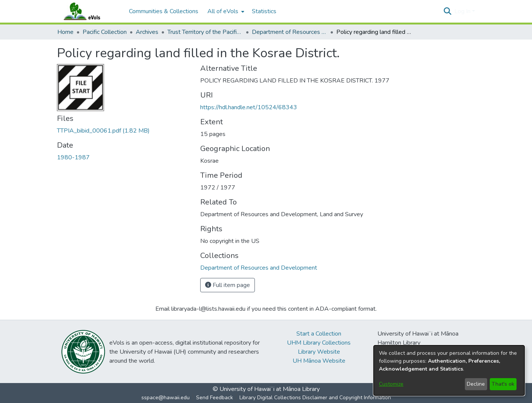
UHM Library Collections (319, 343)
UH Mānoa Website (319, 361)
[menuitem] (225, 11)
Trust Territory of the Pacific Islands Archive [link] (205, 32)
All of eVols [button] (223, 11)
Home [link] (65, 32)
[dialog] (449, 370)
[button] (448, 11)
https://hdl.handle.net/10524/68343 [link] (249, 107)
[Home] (89, 11)
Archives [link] (147, 32)
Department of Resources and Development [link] (290, 32)
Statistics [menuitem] (264, 11)
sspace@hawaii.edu (166, 398)
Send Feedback (215, 398)
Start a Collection (319, 334)
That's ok (503, 384)
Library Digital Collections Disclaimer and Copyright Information (315, 398)
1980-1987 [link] (73, 157)
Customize (391, 384)
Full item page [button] (228, 285)
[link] (103, 131)
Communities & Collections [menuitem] (164, 11)
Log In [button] (463, 11)
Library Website (319, 352)
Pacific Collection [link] (105, 32)
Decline (476, 384)
